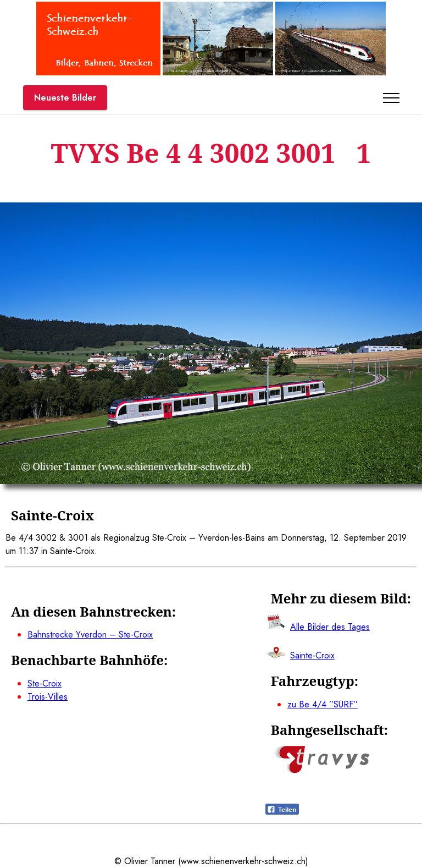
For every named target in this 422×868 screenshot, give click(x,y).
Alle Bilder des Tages (330, 627)
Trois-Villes (48, 697)
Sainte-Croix (312, 655)
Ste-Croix (45, 683)
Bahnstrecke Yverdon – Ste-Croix (90, 634)
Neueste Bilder (65, 98)
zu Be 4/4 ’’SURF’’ (323, 704)
